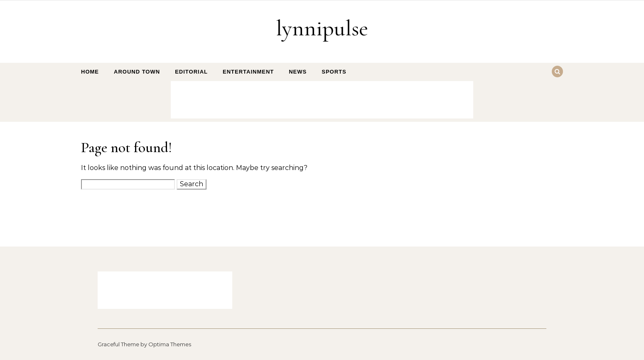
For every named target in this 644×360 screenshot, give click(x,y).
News (298, 72)
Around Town (137, 72)
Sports (334, 72)
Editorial (191, 72)
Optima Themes (170, 344)
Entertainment (248, 72)
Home (90, 72)
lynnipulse (322, 28)
